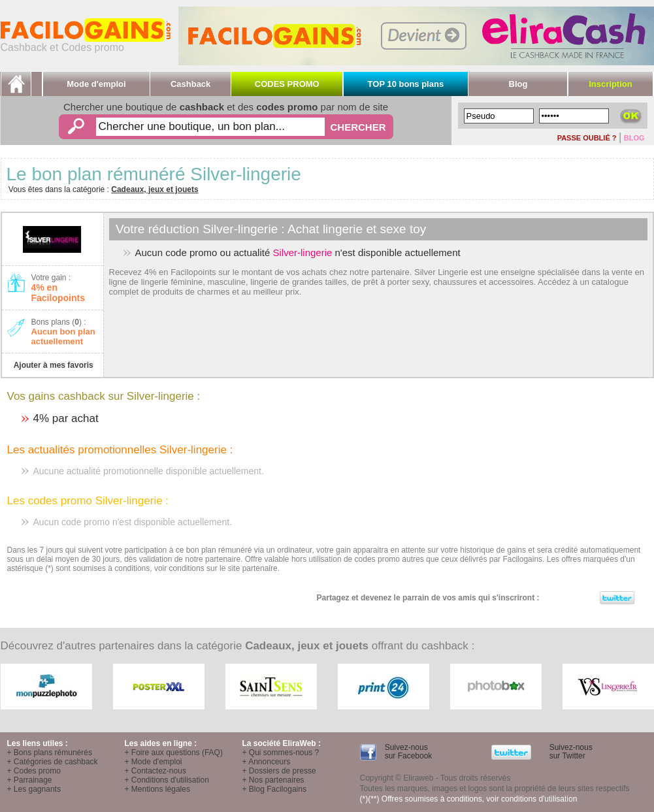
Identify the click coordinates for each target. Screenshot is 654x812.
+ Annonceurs (267, 762)
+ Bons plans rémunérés (50, 753)
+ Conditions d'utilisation (167, 780)
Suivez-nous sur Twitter (569, 752)
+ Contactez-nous (155, 771)
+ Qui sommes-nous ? (281, 753)
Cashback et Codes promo (86, 43)
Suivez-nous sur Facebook (407, 752)
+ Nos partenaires (273, 780)
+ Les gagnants (34, 789)
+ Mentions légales (157, 789)
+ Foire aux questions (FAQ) (174, 753)
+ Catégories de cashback (53, 762)
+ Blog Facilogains (274, 789)
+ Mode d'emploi (154, 762)
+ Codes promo (34, 771)
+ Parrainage (30, 780)
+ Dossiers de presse (279, 771)
